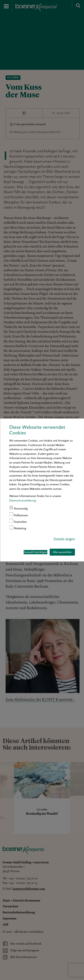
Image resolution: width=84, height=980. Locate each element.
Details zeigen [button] (64, 539)
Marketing (18, 528)
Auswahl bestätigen (35, 552)
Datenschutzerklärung (23, 500)
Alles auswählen (62, 552)
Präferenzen (19, 514)
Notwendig (18, 508)
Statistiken (18, 521)
